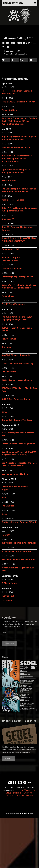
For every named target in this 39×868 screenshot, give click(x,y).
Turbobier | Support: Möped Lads (17, 277)
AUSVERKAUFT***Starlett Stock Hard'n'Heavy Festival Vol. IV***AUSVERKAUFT (17, 158)
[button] (6, 60)
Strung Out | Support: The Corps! (17, 420)
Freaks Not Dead (9, 110)
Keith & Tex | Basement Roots (16, 399)
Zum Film (8, 759)
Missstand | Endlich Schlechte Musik (19, 559)
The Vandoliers (9, 372)
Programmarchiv (7, 600)
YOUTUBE (21, 796)
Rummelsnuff (8, 596)
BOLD (4, 412)
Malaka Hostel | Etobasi (13, 200)
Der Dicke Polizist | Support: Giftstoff (19, 522)
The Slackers (8, 506)
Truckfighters (8, 296)
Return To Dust (9, 339)
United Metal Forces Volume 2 (16, 147)
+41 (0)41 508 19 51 (28, 790)
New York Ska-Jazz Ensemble (16, 355)
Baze (4, 497)
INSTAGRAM (11, 796)
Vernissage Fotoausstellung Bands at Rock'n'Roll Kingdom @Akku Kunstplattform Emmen (19, 121)
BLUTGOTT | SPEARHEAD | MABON (19, 543)
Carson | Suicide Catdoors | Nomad (18, 444)
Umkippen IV (8, 219)
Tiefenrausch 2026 (10, 249)
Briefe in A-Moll (9, 180)
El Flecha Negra (9, 583)
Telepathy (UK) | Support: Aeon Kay (18, 102)
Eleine (5, 514)
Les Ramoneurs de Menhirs (15, 474)
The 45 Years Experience (13, 304)
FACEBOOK (28, 793)
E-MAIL (8, 793)
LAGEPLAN (17, 793)
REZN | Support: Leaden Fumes (17, 380)
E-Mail (4, 633)
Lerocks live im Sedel (12, 268)
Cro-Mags (6, 347)
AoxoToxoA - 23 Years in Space (16, 551)
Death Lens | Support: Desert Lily (17, 363)
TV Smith (6, 535)
